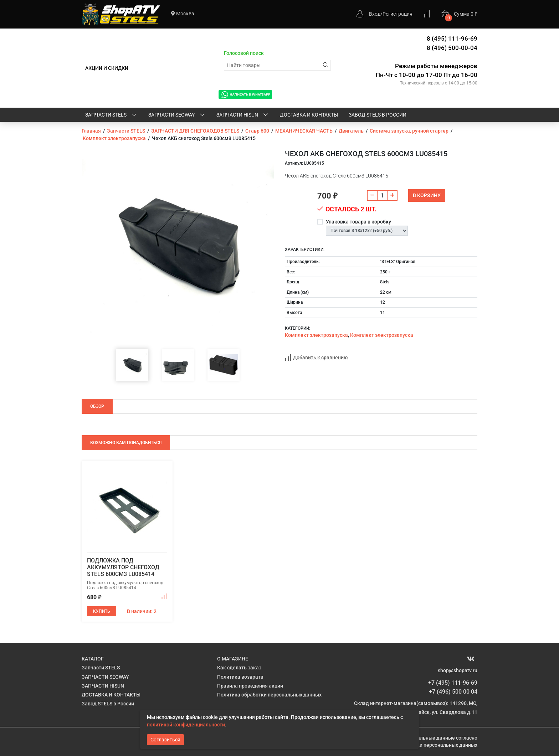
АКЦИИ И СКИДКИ (107, 68)
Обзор (97, 406)
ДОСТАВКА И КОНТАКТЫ (309, 115)
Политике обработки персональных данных (425, 745)
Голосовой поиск (244, 53)
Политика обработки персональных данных (269, 695)
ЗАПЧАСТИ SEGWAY (177, 115)
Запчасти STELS (111, 115)
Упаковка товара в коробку (358, 222)
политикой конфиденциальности (186, 725)
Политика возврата (240, 677)
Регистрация (398, 14)
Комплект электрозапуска (316, 335)
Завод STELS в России (378, 115)
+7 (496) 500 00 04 (453, 692)
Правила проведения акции (250, 686)
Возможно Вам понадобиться (126, 443)
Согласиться (165, 740)
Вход (375, 14)
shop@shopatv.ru (458, 670)
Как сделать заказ (239, 668)
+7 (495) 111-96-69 (453, 683)
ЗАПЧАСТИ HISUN (243, 115)
